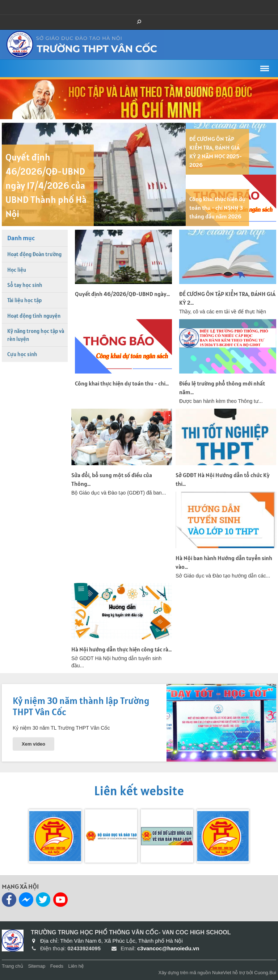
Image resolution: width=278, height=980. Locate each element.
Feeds (57, 966)
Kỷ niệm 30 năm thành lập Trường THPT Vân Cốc (81, 706)
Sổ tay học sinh (25, 285)
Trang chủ (12, 966)
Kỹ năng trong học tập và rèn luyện (36, 335)
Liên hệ (76, 966)
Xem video (33, 744)
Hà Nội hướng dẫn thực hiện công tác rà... (121, 649)
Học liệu (17, 270)
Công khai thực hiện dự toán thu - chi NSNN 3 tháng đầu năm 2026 (217, 208)
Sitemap (37, 966)
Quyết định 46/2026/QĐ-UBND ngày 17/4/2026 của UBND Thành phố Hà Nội (46, 185)
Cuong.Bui (265, 973)
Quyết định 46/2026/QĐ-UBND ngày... (122, 294)
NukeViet (222, 973)
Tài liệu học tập (24, 300)
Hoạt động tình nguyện (34, 316)
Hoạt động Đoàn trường (34, 254)
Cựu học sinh (22, 354)
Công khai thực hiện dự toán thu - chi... (122, 383)
